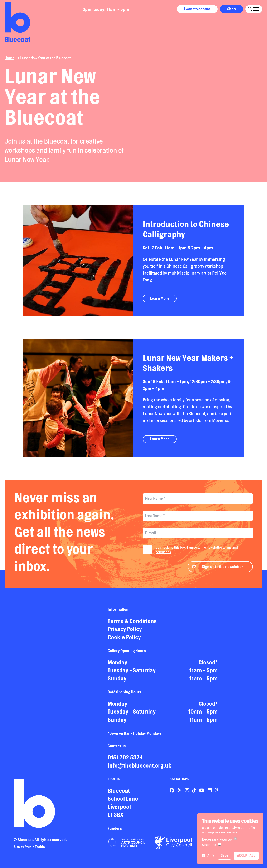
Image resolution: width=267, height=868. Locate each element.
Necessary (217, 839)
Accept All (246, 855)
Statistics (209, 845)
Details (208, 855)
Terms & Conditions (132, 623)
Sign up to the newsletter (223, 568)
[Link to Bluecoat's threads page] (217, 792)
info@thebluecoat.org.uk (139, 767)
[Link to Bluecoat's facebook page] (172, 792)
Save (224, 855)
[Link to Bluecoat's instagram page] (187, 792)
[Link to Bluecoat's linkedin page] (210, 792)
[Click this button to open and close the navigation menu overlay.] (256, 8)
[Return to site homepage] (17, 22)
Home (9, 58)
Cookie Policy (124, 639)
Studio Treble (35, 848)
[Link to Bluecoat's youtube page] (202, 792)
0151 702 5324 (125, 759)
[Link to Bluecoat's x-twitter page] (180, 792)
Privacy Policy (125, 631)
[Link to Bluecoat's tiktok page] (195, 792)
